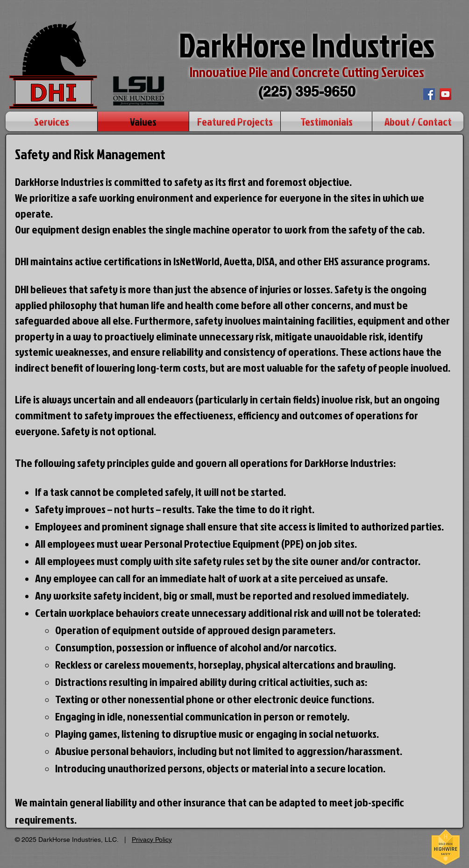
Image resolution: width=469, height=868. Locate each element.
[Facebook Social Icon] (429, 94)
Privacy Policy (152, 840)
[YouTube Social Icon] (445, 94)
